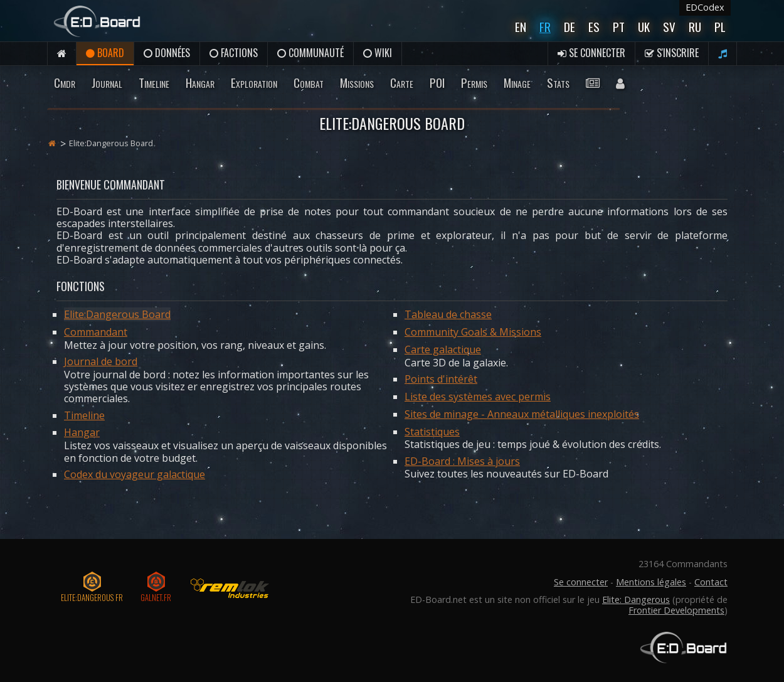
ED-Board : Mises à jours (462, 461)
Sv (669, 27)
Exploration (254, 83)
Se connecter (591, 53)
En (521, 27)
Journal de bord (101, 361)
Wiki (378, 53)
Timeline (154, 83)
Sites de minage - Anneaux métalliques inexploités (522, 414)
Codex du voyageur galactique (135, 474)
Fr (545, 27)
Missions (357, 83)
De (569, 27)
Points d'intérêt (441, 379)
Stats (558, 83)
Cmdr (65, 83)
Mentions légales (651, 582)
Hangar (200, 83)
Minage (517, 83)
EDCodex (705, 7)
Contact (711, 582)
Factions (234, 53)
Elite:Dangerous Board (117, 314)
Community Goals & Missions (473, 332)
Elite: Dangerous (636, 599)
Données (167, 53)
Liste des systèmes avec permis (478, 397)
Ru (695, 27)
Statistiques (432, 432)
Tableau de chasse (448, 314)
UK (644, 27)
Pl (720, 27)
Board (105, 53)
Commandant (96, 332)
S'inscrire (672, 53)
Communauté (310, 53)
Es (594, 27)
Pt (619, 27)
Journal (107, 83)
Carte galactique (443, 349)
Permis (474, 83)
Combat (309, 83)
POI (437, 83)
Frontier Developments (676, 610)
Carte (402, 83)
